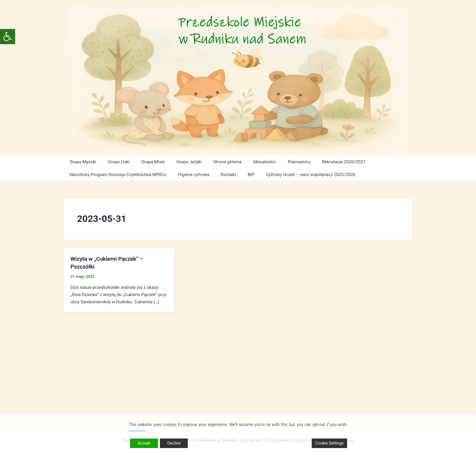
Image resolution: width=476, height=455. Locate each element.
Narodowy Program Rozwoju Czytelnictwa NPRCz (119, 174)
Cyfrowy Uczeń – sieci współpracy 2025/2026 (311, 174)
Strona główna (223, 162)
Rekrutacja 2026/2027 (337, 162)
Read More (139, 431)
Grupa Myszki (83, 162)
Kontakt (230, 174)
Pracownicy (293, 162)
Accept (144, 443)
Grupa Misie (150, 162)
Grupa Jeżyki (185, 162)
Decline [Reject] (174, 443)
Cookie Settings (329, 443)
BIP (251, 174)
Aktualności (259, 162)
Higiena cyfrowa (196, 174)
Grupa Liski (118, 162)
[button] (8, 37)
